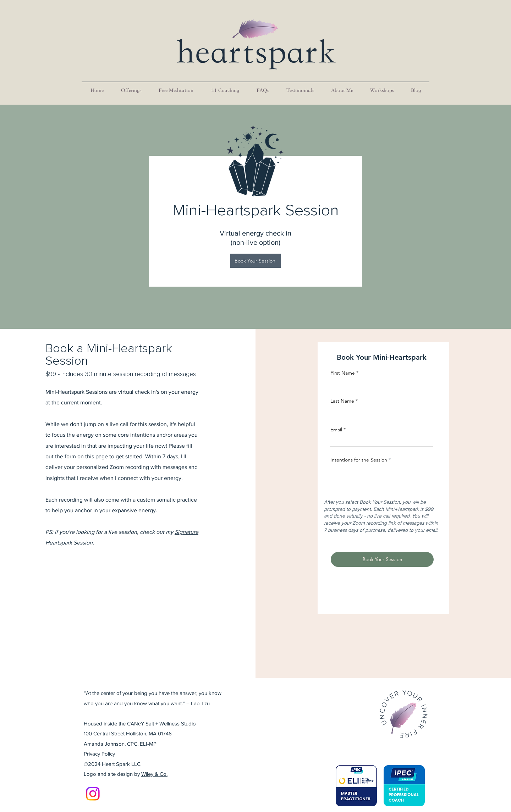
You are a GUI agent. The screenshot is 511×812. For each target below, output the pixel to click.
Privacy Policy (99, 754)
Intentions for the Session (359, 460)
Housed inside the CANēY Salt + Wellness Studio (140, 723)
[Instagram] (93, 794)
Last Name (342, 401)
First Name (343, 373)
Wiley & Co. (154, 774)
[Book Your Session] (255, 261)
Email (336, 430)
